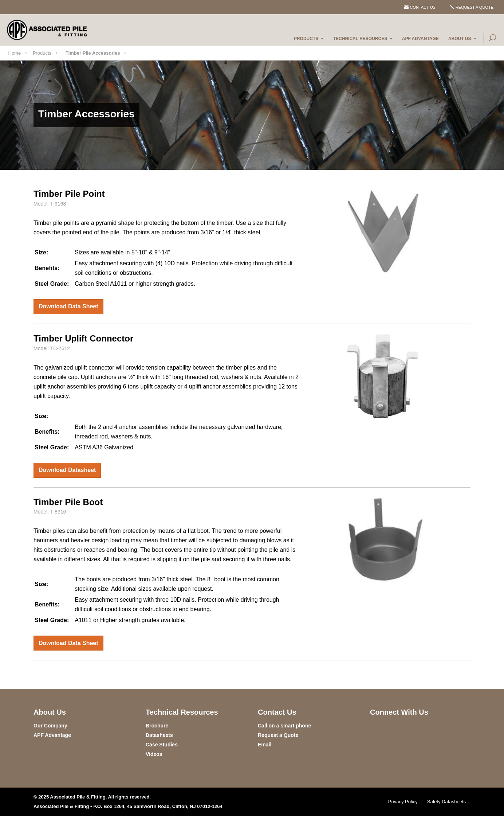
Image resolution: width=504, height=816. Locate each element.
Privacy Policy (403, 802)
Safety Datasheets (446, 802)
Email (265, 745)
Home (15, 53)
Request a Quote (475, 7)
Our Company (50, 726)
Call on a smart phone (284, 726)
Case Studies (162, 745)
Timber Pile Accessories (93, 53)
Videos (154, 754)
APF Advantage (420, 39)
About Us (460, 39)
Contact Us (423, 7)
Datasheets (159, 735)
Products (306, 39)
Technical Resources (360, 39)
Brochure (157, 726)
